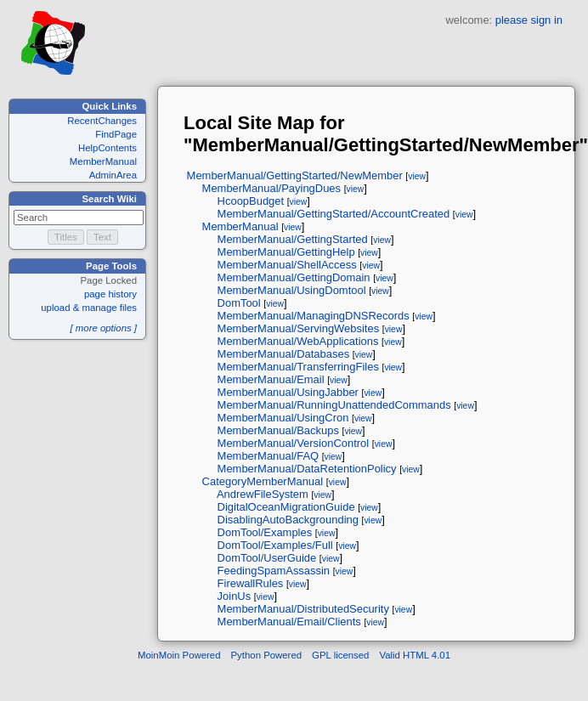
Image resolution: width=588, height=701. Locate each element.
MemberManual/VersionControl (294, 443)
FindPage (116, 134)
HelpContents (107, 148)
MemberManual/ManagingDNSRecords (314, 316)
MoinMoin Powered (179, 655)
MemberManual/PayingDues (271, 188)
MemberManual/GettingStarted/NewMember (295, 175)
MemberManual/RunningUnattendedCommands (334, 405)
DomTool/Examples (265, 532)
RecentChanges (102, 121)
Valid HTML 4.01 (415, 655)
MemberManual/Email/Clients (289, 622)
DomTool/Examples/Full (275, 545)
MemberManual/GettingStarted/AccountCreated (334, 214)
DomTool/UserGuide (267, 558)
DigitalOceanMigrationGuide (286, 507)
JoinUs (235, 596)
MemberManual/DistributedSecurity (303, 609)
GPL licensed (340, 655)
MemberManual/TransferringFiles (298, 367)
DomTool (239, 303)
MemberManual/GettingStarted (293, 239)
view (417, 176)
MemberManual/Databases (284, 354)
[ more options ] (103, 328)
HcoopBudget (251, 201)
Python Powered (267, 655)
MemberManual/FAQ (269, 456)
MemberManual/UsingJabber (288, 392)
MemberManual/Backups (278, 430)
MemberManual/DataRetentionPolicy (307, 469)
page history (110, 294)
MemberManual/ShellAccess (287, 265)
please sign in (529, 20)
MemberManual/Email (271, 379)
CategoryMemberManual (263, 481)
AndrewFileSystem (263, 494)
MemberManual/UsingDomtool (292, 290)
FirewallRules (251, 583)
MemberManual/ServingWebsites (299, 328)
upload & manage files (89, 308)
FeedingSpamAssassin (274, 571)
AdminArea (113, 175)
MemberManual (103, 161)
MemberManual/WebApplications (298, 341)
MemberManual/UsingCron (283, 418)
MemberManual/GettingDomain (294, 277)
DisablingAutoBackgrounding (288, 520)
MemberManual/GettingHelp (286, 252)
